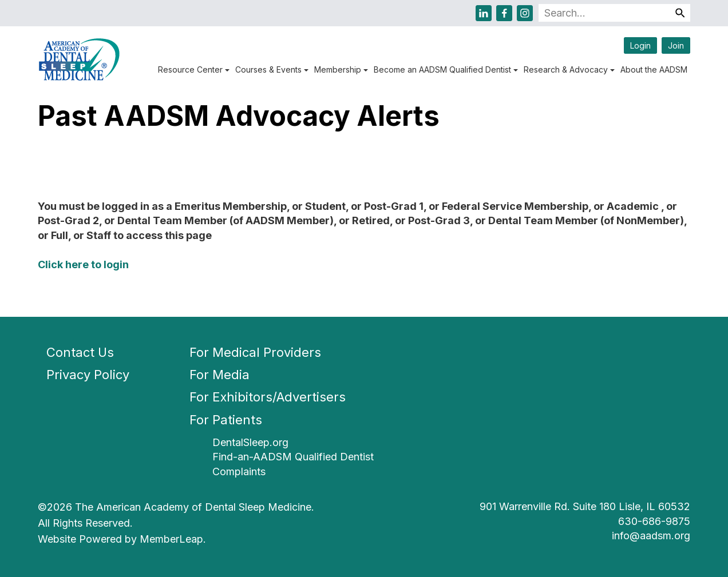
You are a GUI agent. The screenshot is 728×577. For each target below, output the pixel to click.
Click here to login (83, 264)
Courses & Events (272, 69)
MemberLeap (171, 539)
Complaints (239, 471)
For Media (219, 375)
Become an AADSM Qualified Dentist (446, 69)
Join (676, 45)
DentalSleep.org (250, 442)
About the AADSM (654, 69)
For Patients (226, 420)
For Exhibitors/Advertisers (268, 397)
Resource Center (194, 69)
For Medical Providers (255, 352)
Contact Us (80, 352)
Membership (341, 69)
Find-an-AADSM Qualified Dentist (293, 457)
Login (640, 45)
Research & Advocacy (569, 69)
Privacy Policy (88, 375)
